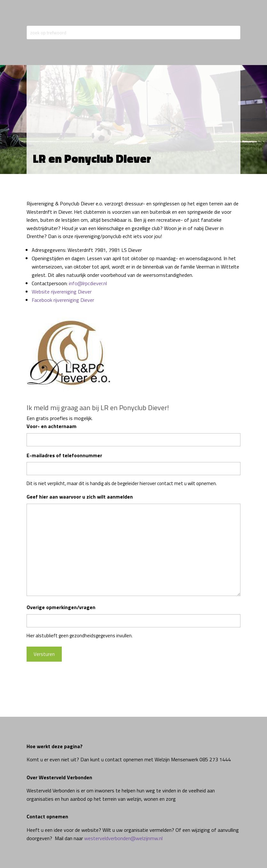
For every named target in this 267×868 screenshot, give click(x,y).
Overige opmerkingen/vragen (61, 607)
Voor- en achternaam (52, 426)
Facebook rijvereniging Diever (63, 300)
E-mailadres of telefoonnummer (64, 455)
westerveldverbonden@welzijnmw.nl (123, 838)
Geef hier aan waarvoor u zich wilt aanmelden (80, 497)
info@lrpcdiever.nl (88, 283)
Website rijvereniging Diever (62, 292)
